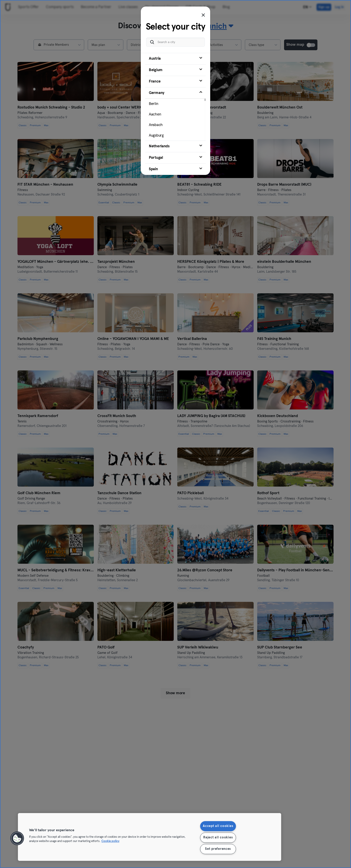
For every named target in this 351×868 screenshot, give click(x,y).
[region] (150, 837)
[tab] (175, 59)
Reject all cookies (218, 838)
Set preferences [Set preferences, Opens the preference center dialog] (218, 849)
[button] (17, 838)
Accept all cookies (218, 826)
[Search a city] (175, 42)
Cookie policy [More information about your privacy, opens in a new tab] (110, 841)
